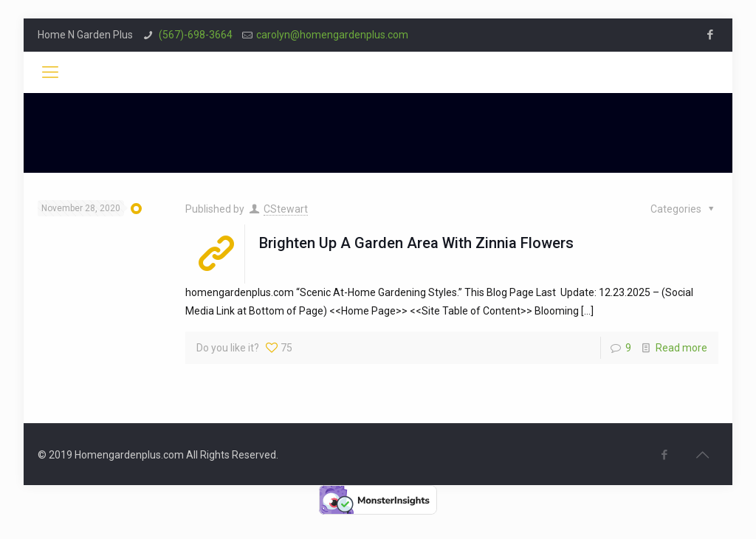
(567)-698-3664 (195, 35)
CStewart (286, 209)
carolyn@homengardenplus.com (332, 35)
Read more (681, 348)
